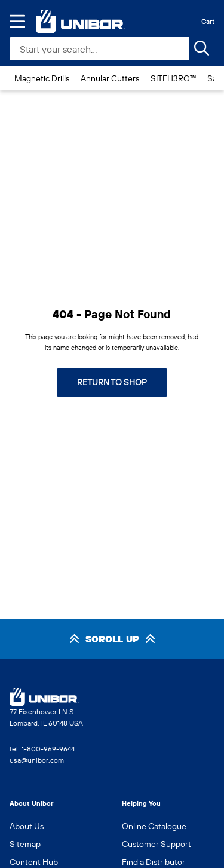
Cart (208, 22)
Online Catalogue (154, 826)
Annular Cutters (110, 78)
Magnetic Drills (42, 78)
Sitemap (25, 844)
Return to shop (112, 382)
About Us (27, 826)
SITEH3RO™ (173, 78)
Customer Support (157, 844)
